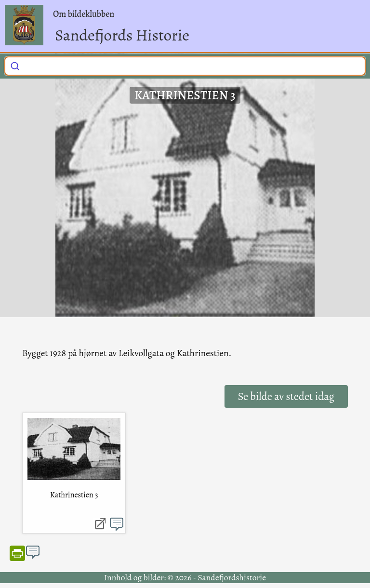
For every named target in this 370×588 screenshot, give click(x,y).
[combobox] (185, 66)
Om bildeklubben (84, 14)
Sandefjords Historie (122, 35)
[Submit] (15, 65)
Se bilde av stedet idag (286, 396)
